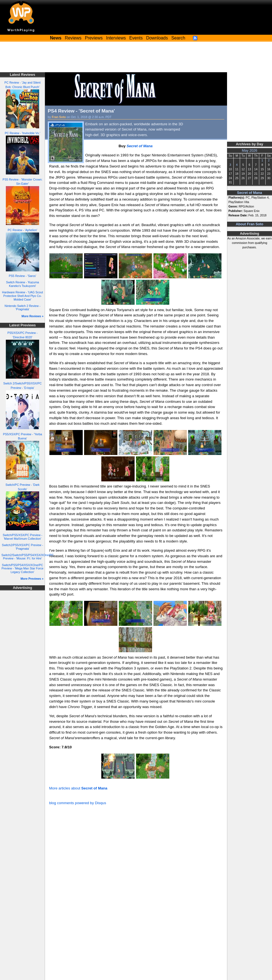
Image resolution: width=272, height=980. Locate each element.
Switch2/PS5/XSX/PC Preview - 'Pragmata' (22, 547)
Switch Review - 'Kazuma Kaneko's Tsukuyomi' (23, 284)
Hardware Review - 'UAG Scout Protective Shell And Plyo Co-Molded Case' (22, 296)
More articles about (78, 788)
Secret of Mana (250, 193)
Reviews (73, 38)
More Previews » (32, 579)
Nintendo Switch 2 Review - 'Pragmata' (23, 308)
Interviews (116, 38)
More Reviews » (33, 316)
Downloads (157, 38)
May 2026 (250, 151)
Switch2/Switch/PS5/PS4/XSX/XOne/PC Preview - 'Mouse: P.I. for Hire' (27, 557)
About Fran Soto (249, 224)
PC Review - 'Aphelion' (23, 230)
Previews (94, 38)
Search (178, 38)
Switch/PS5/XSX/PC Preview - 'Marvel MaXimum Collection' (22, 537)
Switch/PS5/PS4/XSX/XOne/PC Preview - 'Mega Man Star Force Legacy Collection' (23, 568)
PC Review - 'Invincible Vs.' (22, 133)
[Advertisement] (136, 57)
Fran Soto (59, 117)
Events (136, 38)
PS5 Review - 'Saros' (22, 276)
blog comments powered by (78, 803)
